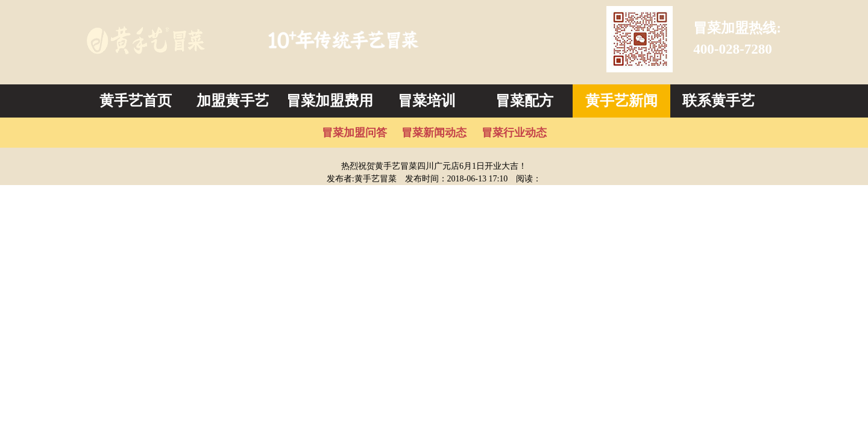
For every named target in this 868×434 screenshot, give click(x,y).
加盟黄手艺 (233, 101)
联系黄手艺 (719, 101)
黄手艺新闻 (621, 101)
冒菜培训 (427, 101)
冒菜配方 (524, 101)
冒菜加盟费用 (330, 101)
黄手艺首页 (136, 101)
